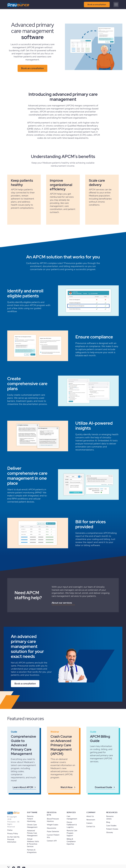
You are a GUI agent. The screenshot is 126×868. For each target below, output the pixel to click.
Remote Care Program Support (72, 833)
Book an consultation (32, 68)
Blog (108, 822)
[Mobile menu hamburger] (116, 5)
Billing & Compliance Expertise (71, 841)
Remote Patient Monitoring (31, 819)
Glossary (110, 832)
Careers (89, 823)
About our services (62, 603)
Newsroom (91, 820)
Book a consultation (97, 5)
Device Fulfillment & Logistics (72, 825)
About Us (90, 816)
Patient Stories (112, 829)
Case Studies (111, 826)
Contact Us (91, 827)
